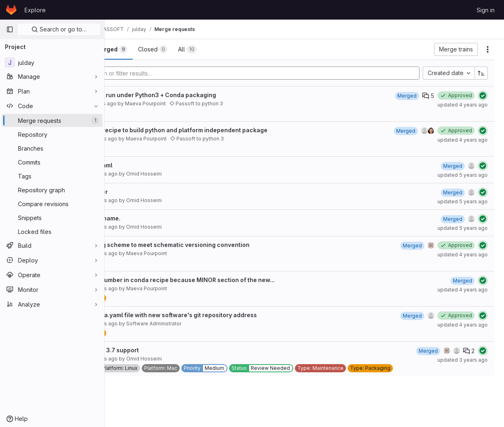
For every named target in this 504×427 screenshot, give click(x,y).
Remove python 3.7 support (160, 350)
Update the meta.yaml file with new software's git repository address (219, 315)
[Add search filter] (283, 73)
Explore (35, 10)
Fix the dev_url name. (151, 218)
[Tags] (52, 176)
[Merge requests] (52, 120)
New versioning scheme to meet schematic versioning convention (215, 245)
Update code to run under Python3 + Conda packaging (198, 95)
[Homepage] (11, 10)
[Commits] (52, 162)
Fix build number (144, 192)
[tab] (132, 49)
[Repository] (52, 134)
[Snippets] (52, 218)
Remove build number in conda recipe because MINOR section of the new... (228, 280)
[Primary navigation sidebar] (10, 29)
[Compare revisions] (52, 204)
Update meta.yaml (147, 165)
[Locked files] (52, 231)
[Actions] (488, 49)
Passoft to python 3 (256, 103)
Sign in (486, 10)
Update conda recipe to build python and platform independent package (224, 130)
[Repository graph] (52, 190)
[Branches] (52, 148)
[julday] (52, 62)
